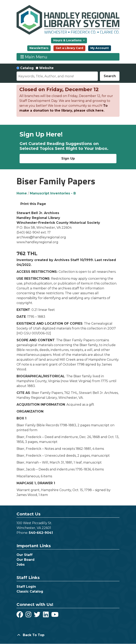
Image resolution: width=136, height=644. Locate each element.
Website (46, 68)
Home (22, 193)
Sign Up (68, 158)
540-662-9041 (41, 533)
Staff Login (26, 587)
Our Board (26, 560)
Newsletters (39, 48)
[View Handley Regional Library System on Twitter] (38, 616)
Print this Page (33, 204)
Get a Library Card (69, 48)
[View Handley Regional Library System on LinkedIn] (46, 616)
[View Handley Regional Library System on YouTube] (55, 616)
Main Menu (34, 57)
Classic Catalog (30, 591)
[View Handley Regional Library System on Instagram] (29, 616)
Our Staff (25, 555)
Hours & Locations (68, 40)
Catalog (27, 68)
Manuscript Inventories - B (53, 193)
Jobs (21, 565)
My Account (100, 48)
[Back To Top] (68, 635)
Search (110, 76)
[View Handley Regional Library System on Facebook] (20, 616)
